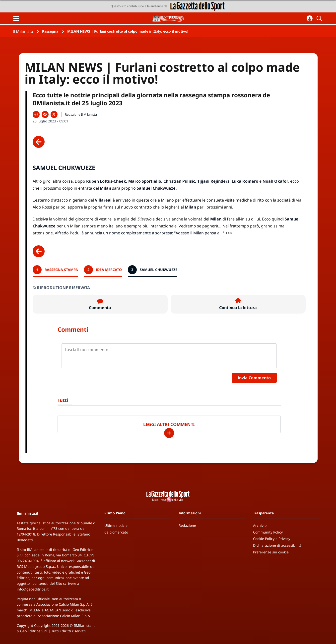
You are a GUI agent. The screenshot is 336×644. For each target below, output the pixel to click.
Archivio (260, 525)
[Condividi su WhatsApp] (36, 114)
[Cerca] (320, 18)
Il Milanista (23, 31)
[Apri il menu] (16, 18)
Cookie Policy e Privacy (272, 539)
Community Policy (268, 532)
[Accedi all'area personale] (310, 18)
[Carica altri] (169, 433)
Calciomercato (116, 532)
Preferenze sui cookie (271, 552)
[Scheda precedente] (39, 142)
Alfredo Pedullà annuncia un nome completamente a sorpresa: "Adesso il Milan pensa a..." (139, 233)
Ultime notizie (116, 525)
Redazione (187, 525)
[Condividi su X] (54, 114)
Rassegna (50, 31)
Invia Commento (254, 378)
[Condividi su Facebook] (45, 114)
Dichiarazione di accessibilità (277, 545)
